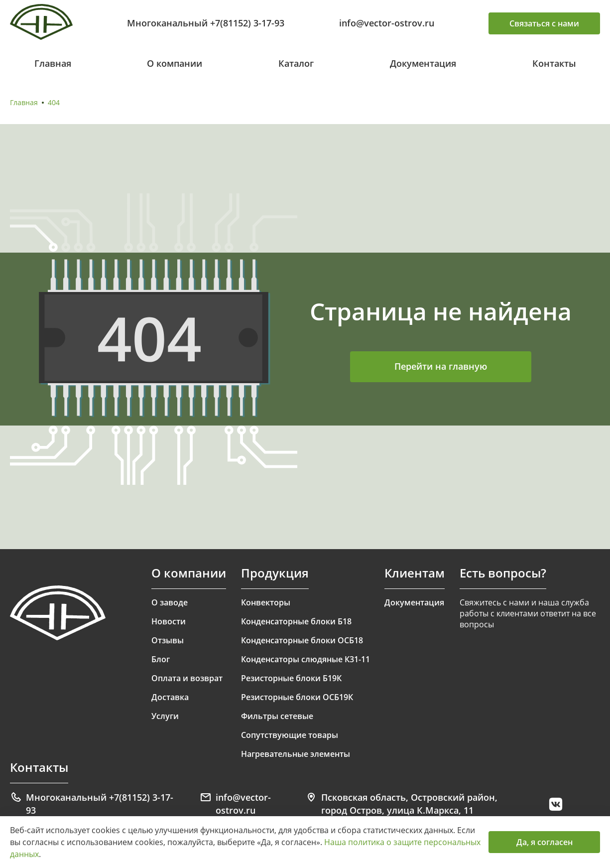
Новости (169, 621)
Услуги (165, 716)
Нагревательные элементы (296, 754)
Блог (161, 659)
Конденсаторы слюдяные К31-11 (305, 659)
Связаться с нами (544, 23)
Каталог (296, 63)
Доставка (170, 697)
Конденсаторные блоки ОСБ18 (302, 640)
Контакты (554, 63)
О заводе (170, 602)
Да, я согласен (545, 842)
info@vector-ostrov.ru (387, 23)
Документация (423, 63)
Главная (53, 63)
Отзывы (168, 640)
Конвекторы (266, 602)
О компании (175, 63)
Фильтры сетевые (277, 716)
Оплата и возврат (187, 678)
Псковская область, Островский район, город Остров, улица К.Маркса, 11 (401, 804)
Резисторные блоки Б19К (291, 678)
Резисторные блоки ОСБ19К (297, 697)
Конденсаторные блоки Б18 (296, 621)
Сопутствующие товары (290, 735)
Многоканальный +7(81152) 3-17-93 (206, 23)
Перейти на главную (441, 366)
